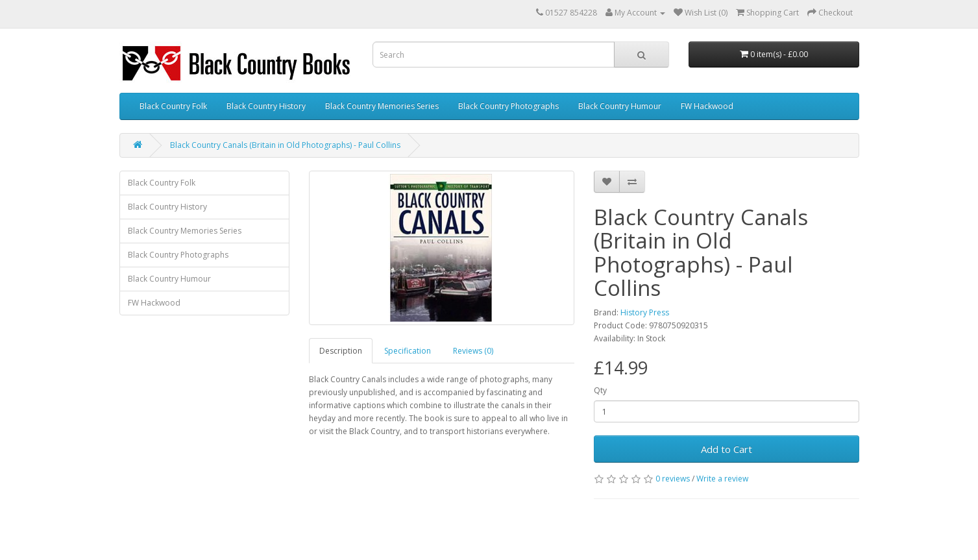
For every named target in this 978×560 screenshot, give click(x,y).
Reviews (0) (473, 351)
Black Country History (266, 106)
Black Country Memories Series (382, 106)
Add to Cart (727, 449)
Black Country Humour (620, 106)
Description (341, 351)
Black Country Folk (173, 106)
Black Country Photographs (508, 106)
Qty (600, 390)
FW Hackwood (707, 106)
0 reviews (673, 479)
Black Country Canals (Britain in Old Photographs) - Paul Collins (285, 145)
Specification (408, 351)
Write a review (722, 479)
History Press (645, 312)
